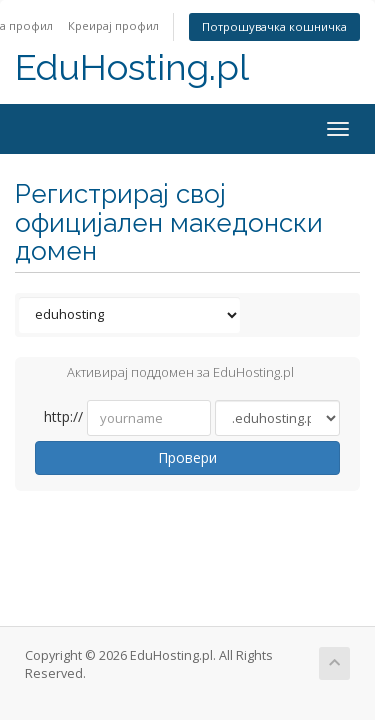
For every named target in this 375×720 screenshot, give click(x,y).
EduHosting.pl (132, 67)
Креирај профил (113, 25)
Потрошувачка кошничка (274, 26)
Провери (187, 457)
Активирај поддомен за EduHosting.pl (164, 374)
